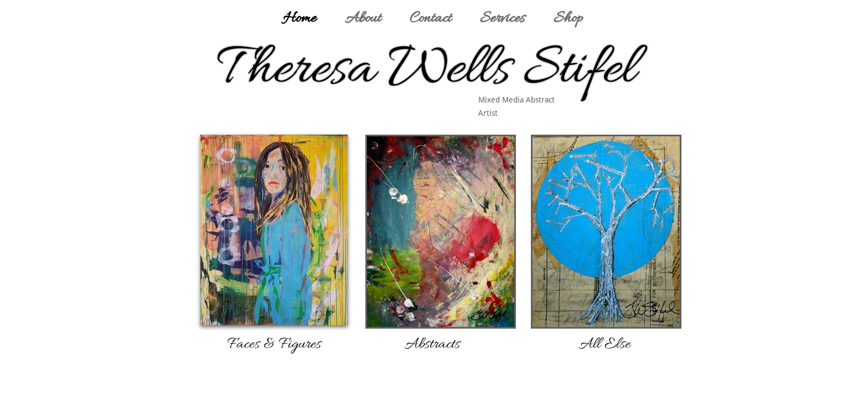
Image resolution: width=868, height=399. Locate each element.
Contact (430, 19)
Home (299, 19)
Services (502, 19)
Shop (568, 19)
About (363, 19)
